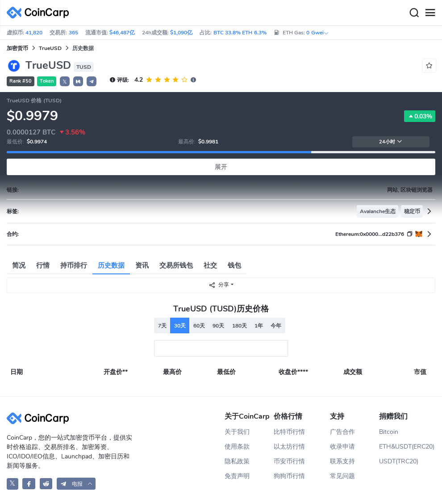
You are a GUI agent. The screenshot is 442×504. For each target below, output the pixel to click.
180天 (240, 326)
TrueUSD (50, 48)
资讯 (142, 265)
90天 (218, 326)
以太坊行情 (289, 447)
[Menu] (430, 13)
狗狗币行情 (289, 476)
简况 (19, 265)
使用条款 (237, 447)
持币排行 (74, 265)
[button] (78, 81)
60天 (199, 326)
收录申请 (342, 447)
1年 (259, 326)
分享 (219, 285)
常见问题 (342, 476)
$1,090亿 (181, 33)
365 (73, 33)
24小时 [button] (391, 142)
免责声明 (237, 476)
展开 (221, 167)
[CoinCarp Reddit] (46, 484)
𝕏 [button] (65, 82)
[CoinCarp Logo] (40, 13)
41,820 (34, 33)
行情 (43, 265)
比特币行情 (289, 432)
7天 (162, 326)
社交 (210, 265)
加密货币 (17, 48)
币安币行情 (289, 461)
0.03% (420, 116)
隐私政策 (237, 461)
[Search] (414, 13)
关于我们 (237, 432)
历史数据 (111, 265)
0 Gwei (317, 33)
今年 (276, 326)
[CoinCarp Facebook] (29, 484)
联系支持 (342, 461)
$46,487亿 (122, 33)
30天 (180, 326)
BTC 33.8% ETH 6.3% (240, 33)
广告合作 (342, 432)
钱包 (234, 265)
